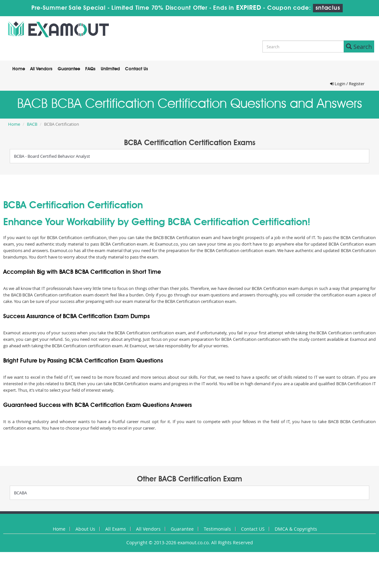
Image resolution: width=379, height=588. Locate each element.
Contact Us (137, 69)
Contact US (253, 529)
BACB (32, 124)
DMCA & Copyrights (296, 529)
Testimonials (217, 529)
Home (19, 69)
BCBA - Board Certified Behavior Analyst (52, 156)
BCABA (20, 493)
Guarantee (69, 69)
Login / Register (347, 84)
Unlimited (110, 69)
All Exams (116, 529)
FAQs (90, 69)
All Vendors (41, 69)
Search (359, 47)
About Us (85, 529)
